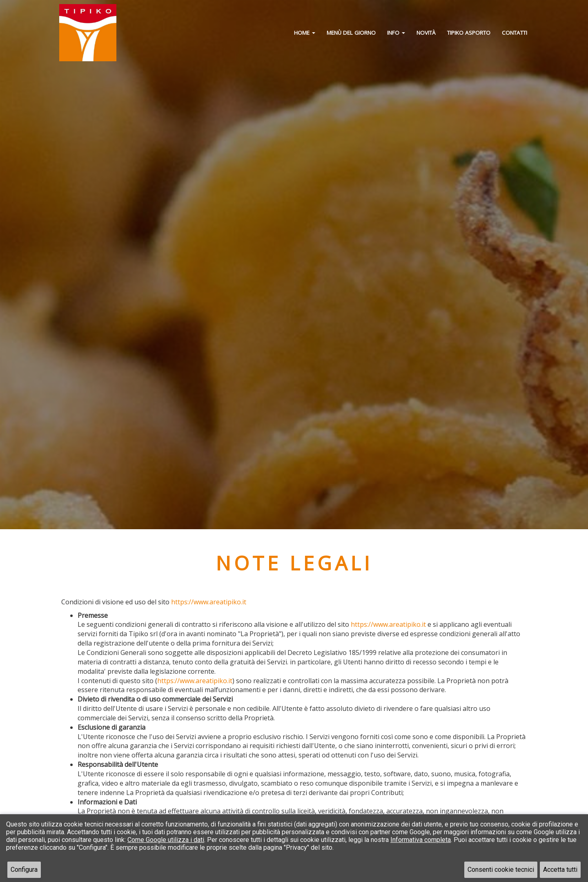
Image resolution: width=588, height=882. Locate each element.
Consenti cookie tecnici (501, 870)
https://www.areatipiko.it (209, 602)
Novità (426, 33)
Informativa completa (421, 840)
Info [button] (396, 33)
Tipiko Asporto (469, 33)
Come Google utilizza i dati (166, 840)
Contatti (514, 33)
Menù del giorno (351, 33)
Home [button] (305, 33)
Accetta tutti (560, 870)
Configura (24, 870)
